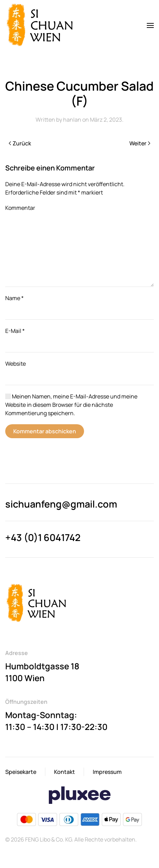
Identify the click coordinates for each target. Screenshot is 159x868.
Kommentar (20, 208)
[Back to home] (41, 25)
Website (16, 364)
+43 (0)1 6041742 (43, 537)
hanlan (72, 120)
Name (14, 298)
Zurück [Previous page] (20, 143)
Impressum (107, 772)
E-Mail (15, 331)
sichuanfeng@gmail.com (61, 504)
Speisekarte (21, 772)
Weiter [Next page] (140, 143)
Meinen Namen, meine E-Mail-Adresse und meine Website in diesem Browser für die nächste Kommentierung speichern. (71, 405)
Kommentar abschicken (45, 431)
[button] (150, 25)
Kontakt (65, 772)
